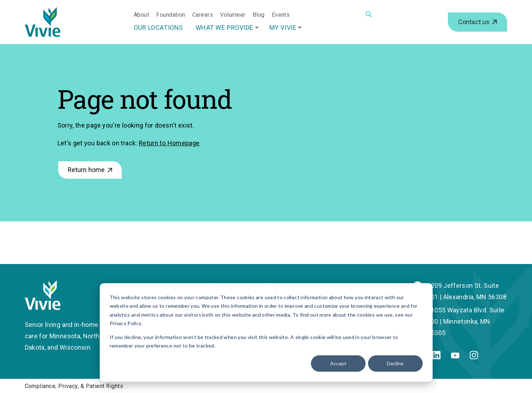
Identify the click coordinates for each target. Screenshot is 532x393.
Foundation (171, 15)
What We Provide (224, 28)
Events (281, 15)
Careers (203, 15)
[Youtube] (455, 356)
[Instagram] (474, 357)
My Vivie (283, 28)
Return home (86, 170)
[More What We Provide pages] (257, 27)
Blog (259, 15)
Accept (338, 363)
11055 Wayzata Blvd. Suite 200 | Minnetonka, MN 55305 (466, 321)
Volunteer (233, 15)
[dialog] (266, 332)
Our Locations (158, 28)
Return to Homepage (169, 143)
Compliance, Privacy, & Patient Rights (74, 386)
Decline (395, 363)
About (141, 15)
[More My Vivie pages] (300, 27)
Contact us (474, 22)
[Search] (369, 14)
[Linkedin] (436, 357)
